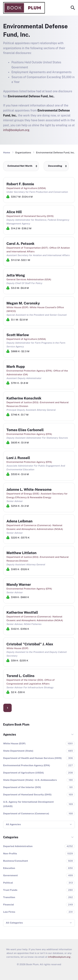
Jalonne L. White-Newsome (29, 489)
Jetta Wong (16, 275)
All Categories (14, 923)
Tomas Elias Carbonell (25, 430)
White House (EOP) (17, 648)
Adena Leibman (19, 521)
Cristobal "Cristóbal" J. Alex (30, 644)
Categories (11, 837)
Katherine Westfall (22, 612)
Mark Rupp (16, 367)
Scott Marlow (18, 335)
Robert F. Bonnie (20, 184)
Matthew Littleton (21, 553)
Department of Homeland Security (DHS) (30, 216)
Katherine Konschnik (24, 398)
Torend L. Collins (20, 676)
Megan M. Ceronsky (23, 303)
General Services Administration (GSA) (29, 279)
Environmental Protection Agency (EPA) (29, 434)
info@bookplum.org (16, 130)
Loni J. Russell (18, 458)
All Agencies (13, 824)
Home (7, 153)
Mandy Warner (19, 584)
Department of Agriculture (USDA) (26, 188)
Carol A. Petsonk (20, 244)
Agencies (10, 735)
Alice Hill (14, 212)
